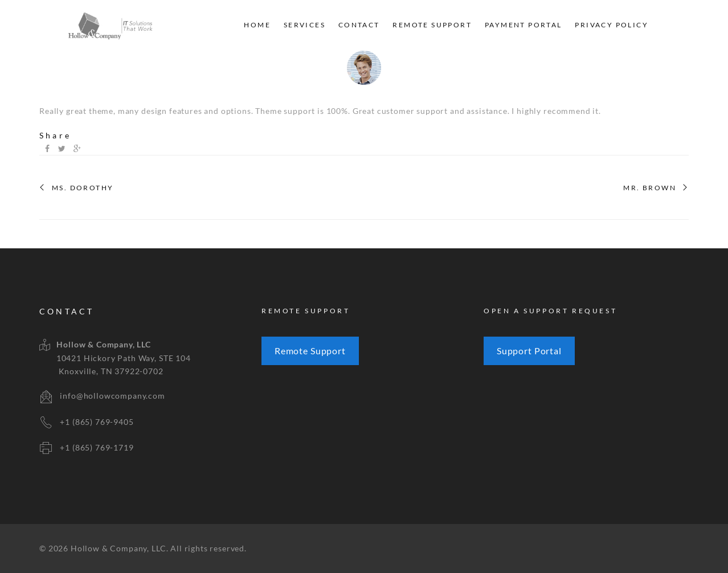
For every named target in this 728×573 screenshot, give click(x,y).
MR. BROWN (650, 188)
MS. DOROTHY (83, 188)
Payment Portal (523, 25)
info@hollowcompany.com (112, 396)
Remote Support (432, 25)
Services (304, 25)
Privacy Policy (612, 25)
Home (257, 25)
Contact (359, 25)
